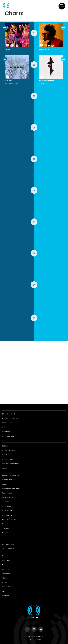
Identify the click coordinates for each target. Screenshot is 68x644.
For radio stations (9, 450)
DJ (3, 524)
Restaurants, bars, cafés (11, 489)
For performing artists (10, 419)
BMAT (4, 427)
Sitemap (5, 469)
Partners (5, 583)
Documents (6, 560)
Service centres (8, 498)
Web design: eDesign (34, 639)
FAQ (4, 591)
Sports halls (6, 506)
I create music (9, 414)
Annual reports (8, 569)
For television (7, 455)
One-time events (8, 515)
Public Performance (12, 475)
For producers (7, 423)
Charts (5, 578)
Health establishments (10, 520)
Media (5, 446)
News (4, 565)
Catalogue (6, 574)
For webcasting (8, 459)
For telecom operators (10, 464)
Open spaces (7, 511)
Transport (6, 502)
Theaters (5, 528)
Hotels (5, 484)
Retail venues (7, 493)
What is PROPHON (9, 549)
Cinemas (5, 533)
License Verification (9, 480)
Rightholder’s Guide (9, 436)
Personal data (7, 587)
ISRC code (6, 432)
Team (4, 556)
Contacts (6, 596)
